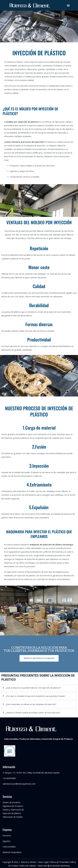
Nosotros (7, 835)
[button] (68, 5)
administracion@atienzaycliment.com (19, 784)
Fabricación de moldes (13, 817)
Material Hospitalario (12, 852)
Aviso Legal (43, 862)
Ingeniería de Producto (13, 806)
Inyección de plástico (12, 813)
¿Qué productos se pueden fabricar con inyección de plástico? (33, 688)
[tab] (39, 688)
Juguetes (7, 841)
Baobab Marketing (61, 866)
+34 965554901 (9, 778)
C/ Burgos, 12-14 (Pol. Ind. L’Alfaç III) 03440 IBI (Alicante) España (31, 773)
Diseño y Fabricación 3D (13, 810)
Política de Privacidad (59, 862)
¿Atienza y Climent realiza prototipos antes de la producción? (33, 712)
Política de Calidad (27, 866)
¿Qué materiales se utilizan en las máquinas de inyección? (31, 704)
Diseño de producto (12, 802)
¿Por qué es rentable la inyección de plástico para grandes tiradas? (36, 696)
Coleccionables (9, 847)
